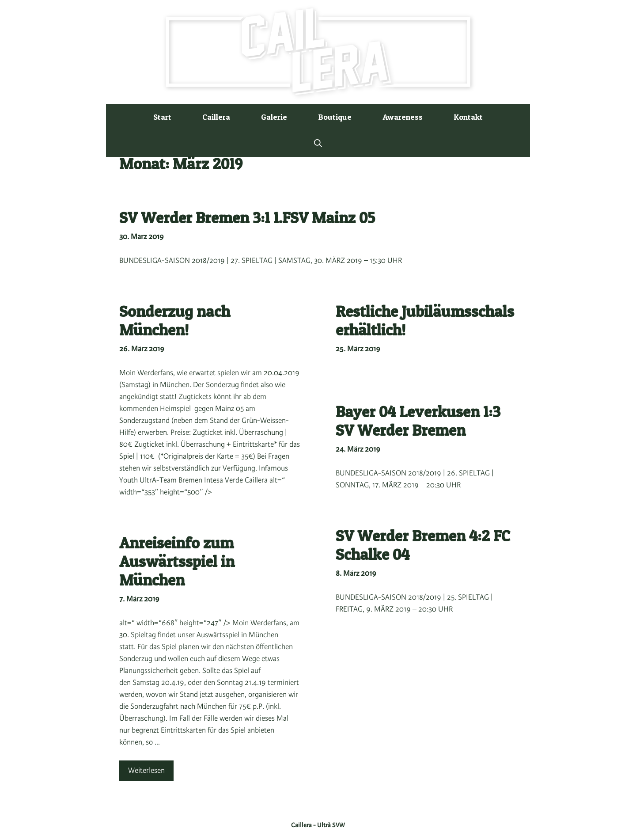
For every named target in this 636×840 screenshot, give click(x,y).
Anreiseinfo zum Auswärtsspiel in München (177, 561)
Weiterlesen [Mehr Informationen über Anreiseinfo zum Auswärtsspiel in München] (146, 771)
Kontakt (468, 117)
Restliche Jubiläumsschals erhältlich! (425, 321)
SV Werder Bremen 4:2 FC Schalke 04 (423, 545)
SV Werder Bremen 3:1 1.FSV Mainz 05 (247, 218)
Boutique (335, 117)
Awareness (403, 117)
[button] (318, 144)
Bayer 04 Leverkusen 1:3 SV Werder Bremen (418, 421)
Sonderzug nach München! (175, 321)
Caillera (216, 117)
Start (162, 117)
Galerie (274, 117)
